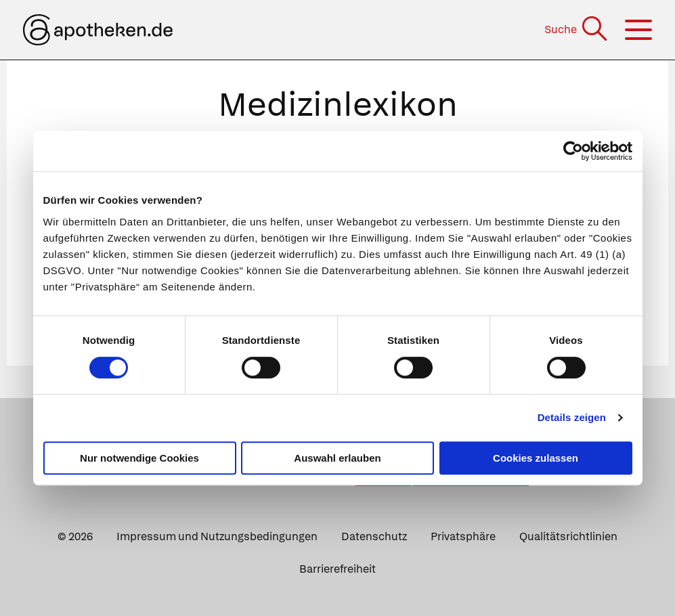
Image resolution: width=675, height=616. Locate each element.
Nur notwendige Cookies (139, 458)
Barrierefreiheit (337, 569)
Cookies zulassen (536, 458)
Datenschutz (374, 536)
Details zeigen (572, 417)
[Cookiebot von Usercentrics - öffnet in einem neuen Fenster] (573, 151)
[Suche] (577, 29)
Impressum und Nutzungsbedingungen (217, 536)
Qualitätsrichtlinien (568, 536)
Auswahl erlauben (337, 458)
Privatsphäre (463, 536)
